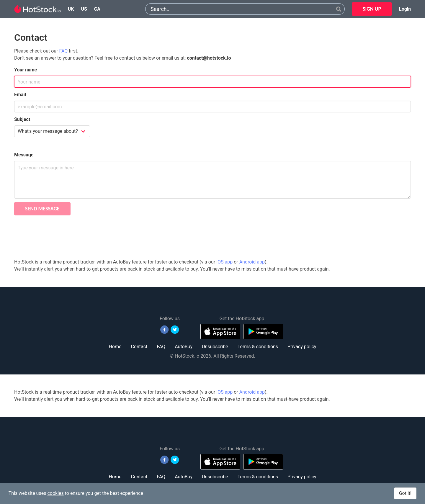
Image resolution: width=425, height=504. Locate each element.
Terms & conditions (258, 347)
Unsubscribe (215, 347)
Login (405, 9)
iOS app (224, 262)
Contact (139, 347)
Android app (252, 262)
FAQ (64, 51)
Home (115, 347)
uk (71, 9)
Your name (26, 70)
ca (97, 9)
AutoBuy (184, 347)
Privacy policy (302, 347)
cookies (55, 493)
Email (20, 95)
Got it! (405, 493)
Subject (22, 119)
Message (24, 155)
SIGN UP (372, 9)
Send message (42, 209)
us (84, 9)
